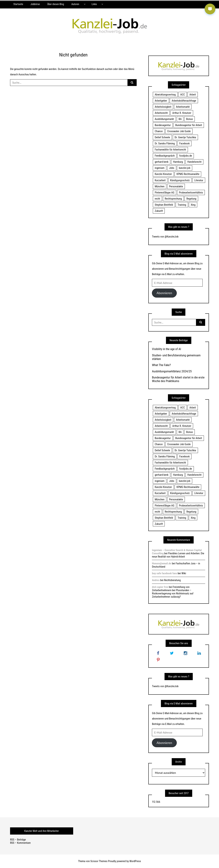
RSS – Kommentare (20, 843)
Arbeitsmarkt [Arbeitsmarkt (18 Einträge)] (183, 107)
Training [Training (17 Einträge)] (182, 205)
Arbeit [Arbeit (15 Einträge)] (193, 95)
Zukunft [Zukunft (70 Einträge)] (159, 211)
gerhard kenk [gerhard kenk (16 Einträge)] (161, 162)
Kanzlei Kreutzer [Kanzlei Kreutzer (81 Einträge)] (163, 174)
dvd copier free (160, 587)
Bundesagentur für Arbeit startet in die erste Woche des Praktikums (178, 379)
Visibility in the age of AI (166, 349)
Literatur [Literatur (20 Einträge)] (199, 180)
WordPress (135, 861)
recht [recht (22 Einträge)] (157, 199)
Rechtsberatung (172, 580)
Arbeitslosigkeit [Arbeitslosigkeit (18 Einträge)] (163, 107)
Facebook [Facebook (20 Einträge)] (184, 143)
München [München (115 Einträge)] (159, 186)
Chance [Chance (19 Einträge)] (159, 131)
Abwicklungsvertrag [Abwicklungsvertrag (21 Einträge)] (165, 95)
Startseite (18, 4)
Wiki (184, 573)
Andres (156, 580)
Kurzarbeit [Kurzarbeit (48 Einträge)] (160, 180)
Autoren (75, 4)
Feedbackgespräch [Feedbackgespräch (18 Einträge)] (165, 156)
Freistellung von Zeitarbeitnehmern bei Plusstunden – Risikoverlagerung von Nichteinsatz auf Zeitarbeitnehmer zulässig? (173, 592)
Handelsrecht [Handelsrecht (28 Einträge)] (194, 162)
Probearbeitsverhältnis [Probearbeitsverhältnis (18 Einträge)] (191, 193)
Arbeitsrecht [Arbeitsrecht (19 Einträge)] (161, 113)
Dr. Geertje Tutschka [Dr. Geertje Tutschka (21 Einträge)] (185, 137)
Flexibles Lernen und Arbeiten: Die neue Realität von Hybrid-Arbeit (178, 555)
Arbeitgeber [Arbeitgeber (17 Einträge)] (161, 101)
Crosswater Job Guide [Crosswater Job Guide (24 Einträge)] (179, 131)
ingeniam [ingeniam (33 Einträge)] (159, 168)
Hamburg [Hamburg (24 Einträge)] (178, 162)
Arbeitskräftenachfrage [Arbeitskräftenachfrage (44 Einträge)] (184, 101)
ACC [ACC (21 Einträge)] (183, 95)
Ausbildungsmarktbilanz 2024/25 (172, 371)
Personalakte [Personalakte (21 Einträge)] (176, 186)
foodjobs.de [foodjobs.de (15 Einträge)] (186, 156)
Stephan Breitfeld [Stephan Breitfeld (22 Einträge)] (164, 205)
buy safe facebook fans (164, 573)
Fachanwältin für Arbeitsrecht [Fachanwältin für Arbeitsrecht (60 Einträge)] (170, 150)
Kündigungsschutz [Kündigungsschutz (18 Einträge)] (180, 180)
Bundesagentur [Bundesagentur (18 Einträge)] (163, 125)
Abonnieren (164, 293)
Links (94, 4)
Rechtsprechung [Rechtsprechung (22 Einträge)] (173, 199)
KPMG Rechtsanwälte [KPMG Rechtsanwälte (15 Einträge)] (188, 174)
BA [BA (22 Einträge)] (180, 119)
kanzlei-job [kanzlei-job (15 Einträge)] (185, 168)
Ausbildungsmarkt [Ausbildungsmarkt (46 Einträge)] (164, 119)
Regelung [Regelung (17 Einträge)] (191, 199)
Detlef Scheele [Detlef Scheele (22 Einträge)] (162, 137)
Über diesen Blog (56, 4)
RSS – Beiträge (18, 840)
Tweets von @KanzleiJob (165, 237)
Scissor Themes (99, 861)
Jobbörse (35, 4)
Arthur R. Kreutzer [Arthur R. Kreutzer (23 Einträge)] (182, 113)
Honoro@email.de (162, 563)
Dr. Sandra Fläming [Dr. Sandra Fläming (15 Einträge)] (165, 143)
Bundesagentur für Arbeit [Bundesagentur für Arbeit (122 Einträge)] (189, 125)
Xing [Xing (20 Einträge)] (193, 205)
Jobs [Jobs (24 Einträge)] (172, 168)
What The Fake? (161, 365)
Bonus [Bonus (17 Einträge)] (190, 119)
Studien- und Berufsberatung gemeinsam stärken (176, 357)
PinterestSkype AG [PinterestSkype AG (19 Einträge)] (164, 193)
